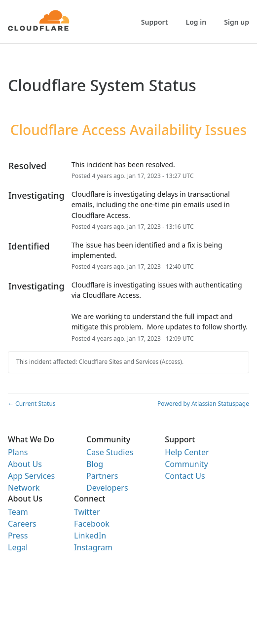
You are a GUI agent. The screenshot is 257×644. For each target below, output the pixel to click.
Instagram (93, 547)
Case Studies (110, 452)
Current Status (32, 404)
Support (155, 22)
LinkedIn (90, 536)
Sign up (237, 22)
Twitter (87, 512)
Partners (102, 476)
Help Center (187, 452)
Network (24, 488)
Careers (22, 524)
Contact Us (185, 476)
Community (186, 464)
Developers (107, 488)
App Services (31, 476)
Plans (18, 452)
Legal (18, 547)
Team (18, 512)
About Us (25, 464)
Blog (95, 464)
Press (18, 536)
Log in (196, 22)
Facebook (92, 524)
